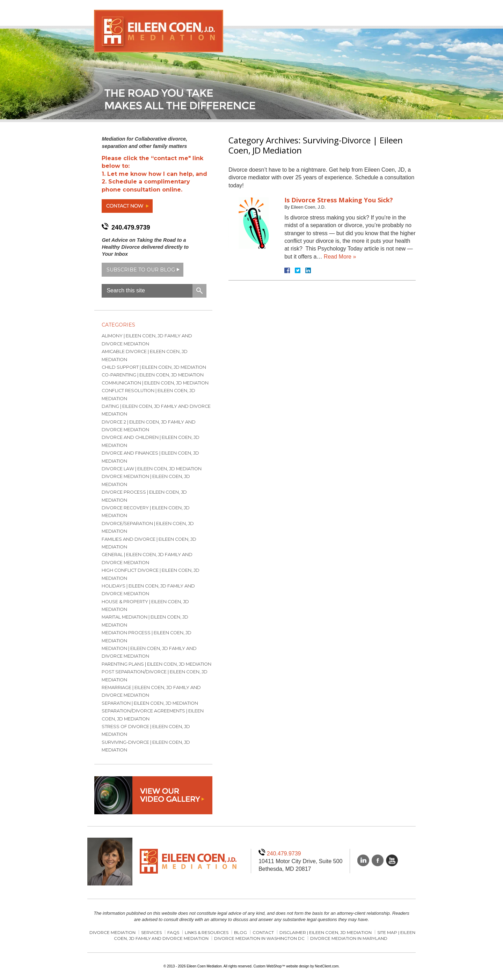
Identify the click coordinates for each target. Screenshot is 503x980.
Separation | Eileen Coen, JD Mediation (150, 703)
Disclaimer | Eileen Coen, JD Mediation (326, 932)
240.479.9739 (131, 227)
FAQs (173, 932)
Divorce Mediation (112, 932)
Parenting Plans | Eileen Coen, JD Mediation (156, 664)
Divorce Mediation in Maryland (349, 938)
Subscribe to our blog (141, 270)
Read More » (340, 257)
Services (151, 932)
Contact (263, 932)
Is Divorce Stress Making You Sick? (339, 200)
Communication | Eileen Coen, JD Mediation (155, 383)
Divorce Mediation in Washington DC (259, 938)
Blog (240, 932)
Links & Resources (207, 932)
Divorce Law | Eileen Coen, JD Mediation (152, 469)
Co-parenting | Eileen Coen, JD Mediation (153, 375)
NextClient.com (327, 966)
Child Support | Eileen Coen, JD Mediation (154, 367)
